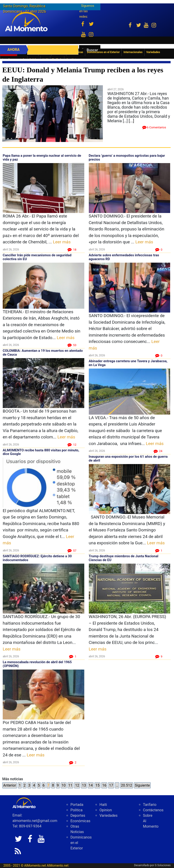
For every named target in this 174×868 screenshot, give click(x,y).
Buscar (92, 50)
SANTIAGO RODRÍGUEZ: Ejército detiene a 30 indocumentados (37, 558)
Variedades (109, 815)
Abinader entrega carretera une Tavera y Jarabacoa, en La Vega (128, 363)
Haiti (103, 805)
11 (70, 785)
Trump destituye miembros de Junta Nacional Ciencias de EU (124, 558)
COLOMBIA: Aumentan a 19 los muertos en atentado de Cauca (43, 353)
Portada (77, 805)
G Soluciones (163, 865)
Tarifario (150, 805)
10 (64, 785)
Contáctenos (153, 810)
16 (104, 785)
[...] (131, 121)
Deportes (78, 815)
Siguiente (142, 785)
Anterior (10, 785)
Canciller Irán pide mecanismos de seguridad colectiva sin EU (37, 257)
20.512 (127, 785)
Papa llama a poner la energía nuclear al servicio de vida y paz (42, 158)
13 (84, 785)
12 (77, 785)
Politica (76, 810)
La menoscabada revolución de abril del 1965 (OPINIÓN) (37, 664)
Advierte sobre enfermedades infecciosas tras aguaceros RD (124, 257)
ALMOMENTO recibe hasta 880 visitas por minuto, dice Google (41, 452)
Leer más (62, 242)
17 (111, 785)
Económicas (80, 821)
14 (91, 785)
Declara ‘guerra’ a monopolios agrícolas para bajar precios (127, 158)
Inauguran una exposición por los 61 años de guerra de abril (128, 458)
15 (97, 785)
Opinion (106, 810)
